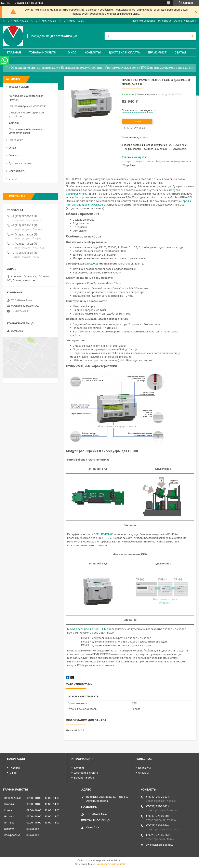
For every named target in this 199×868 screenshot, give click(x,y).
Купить (137, 121)
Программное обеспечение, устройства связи (26, 131)
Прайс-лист (157, 52)
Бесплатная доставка (135, 137)
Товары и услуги (43, 52)
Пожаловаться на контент (111, 864)
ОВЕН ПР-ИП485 (104, 534)
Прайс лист (16, 140)
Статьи (180, 52)
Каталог (79, 768)
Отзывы (14, 155)
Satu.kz (117, 860)
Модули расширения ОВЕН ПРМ (87, 629)
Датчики (14, 123)
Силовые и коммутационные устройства (26, 114)
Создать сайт (23, 3)
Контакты (93, 52)
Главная (14, 52)
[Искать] (192, 36)
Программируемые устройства (82, 68)
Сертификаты (17, 171)
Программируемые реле (122, 68)
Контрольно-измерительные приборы (26, 98)
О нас (72, 52)
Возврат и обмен (85, 778)
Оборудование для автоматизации (34, 68)
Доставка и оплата (124, 52)
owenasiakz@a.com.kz (25, 306)
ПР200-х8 (93, 264)
